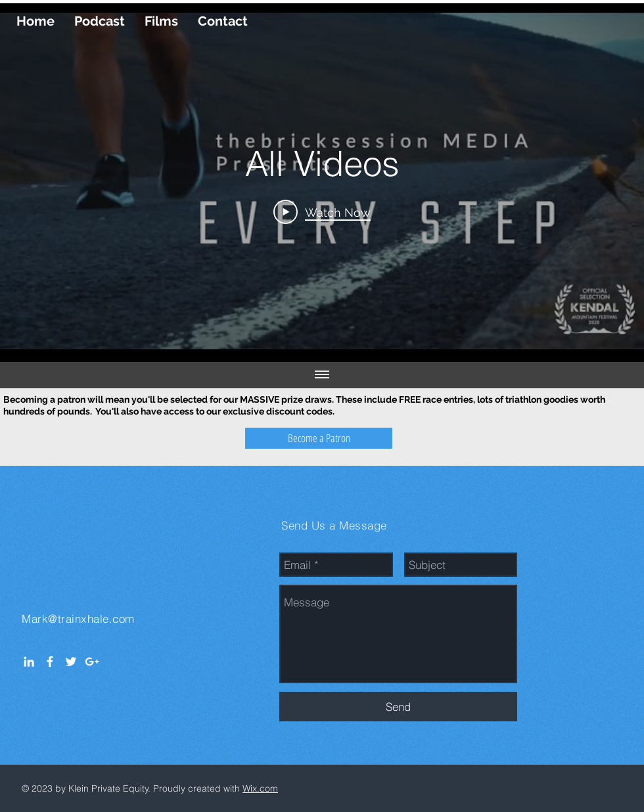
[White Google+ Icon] (92, 662)
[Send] (398, 707)
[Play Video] (322, 212)
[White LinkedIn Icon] (29, 662)
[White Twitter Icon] (71, 662)
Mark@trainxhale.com (78, 619)
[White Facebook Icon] (50, 662)
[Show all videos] (322, 375)
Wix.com (260, 788)
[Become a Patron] (319, 438)
